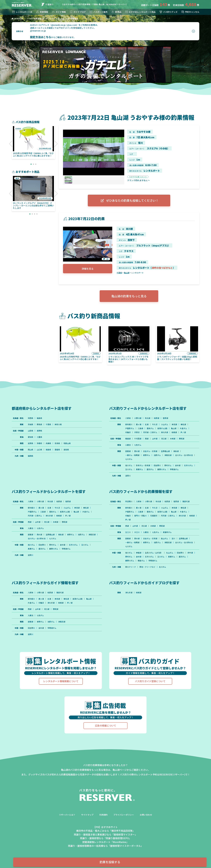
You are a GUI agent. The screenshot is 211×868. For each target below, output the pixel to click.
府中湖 (190, 553)
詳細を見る (88, 269)
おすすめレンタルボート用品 (140, 12)
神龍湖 (139, 553)
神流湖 (174, 424)
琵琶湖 (128, 451)
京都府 (39, 443)
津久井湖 (164, 432)
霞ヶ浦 (139, 424)
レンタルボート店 (22, 12)
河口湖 (164, 439)
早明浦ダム (174, 469)
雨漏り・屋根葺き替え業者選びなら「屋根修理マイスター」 (105, 834)
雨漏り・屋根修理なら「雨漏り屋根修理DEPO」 (106, 838)
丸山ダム (170, 553)
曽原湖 (165, 418)
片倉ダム (183, 428)
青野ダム (147, 455)
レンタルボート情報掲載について (61, 681)
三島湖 (140, 428)
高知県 (66, 450)
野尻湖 (182, 439)
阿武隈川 (129, 501)
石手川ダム (188, 465)
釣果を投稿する (110, 862)
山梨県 (30, 431)
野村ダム (168, 465)
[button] (11, 144)
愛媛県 (57, 450)
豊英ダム (150, 428)
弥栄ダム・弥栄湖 (143, 465)
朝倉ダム (141, 561)
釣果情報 (42, 12)
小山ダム (165, 424)
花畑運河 (154, 516)
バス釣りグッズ (168, 12)
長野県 (39, 431)
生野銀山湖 (165, 451)
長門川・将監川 (140, 516)
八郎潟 (128, 418)
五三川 (128, 532)
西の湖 (137, 451)
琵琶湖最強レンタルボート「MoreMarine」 (105, 842)
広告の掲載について (105, 726)
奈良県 (57, 443)
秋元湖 (148, 418)
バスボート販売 (98, 12)
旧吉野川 (157, 465)
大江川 (137, 532)
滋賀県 (30, 443)
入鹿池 (128, 445)
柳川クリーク (131, 567)
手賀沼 (137, 432)
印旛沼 (128, 432)
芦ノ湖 (183, 432)
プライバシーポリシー (124, 815)
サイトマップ (87, 815)
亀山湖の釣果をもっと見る (129, 296)
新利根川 (129, 424)
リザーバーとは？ (67, 815)
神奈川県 (58, 424)
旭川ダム (129, 465)
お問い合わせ (146, 815)
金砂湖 (178, 465)
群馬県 (39, 424)
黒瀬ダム (139, 469)
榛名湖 (183, 424)
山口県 (39, 450)
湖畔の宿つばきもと (162, 268)
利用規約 (103, 815)
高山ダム (164, 538)
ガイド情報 (59, 12)
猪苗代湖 (186, 501)
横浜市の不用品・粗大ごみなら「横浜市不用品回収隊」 (105, 831)
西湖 (147, 439)
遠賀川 (128, 476)
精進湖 (128, 439)
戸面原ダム (130, 428)
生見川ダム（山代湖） (154, 553)
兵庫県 (48, 443)
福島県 (39, 418)
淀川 (173, 538)
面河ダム (150, 469)
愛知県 (30, 437)
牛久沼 (155, 424)
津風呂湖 (168, 455)
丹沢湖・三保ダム (150, 432)
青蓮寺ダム (167, 532)
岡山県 (30, 450)
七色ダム (138, 445)
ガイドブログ (78, 12)
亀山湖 (127, 273)
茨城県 (30, 424)
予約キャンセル (190, 12)
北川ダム (162, 567)
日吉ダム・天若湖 (150, 451)
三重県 (39, 437)
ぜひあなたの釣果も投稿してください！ (129, 200)
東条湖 (176, 451)
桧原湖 (156, 418)
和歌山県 (67, 443)
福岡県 (30, 456)
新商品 (116, 12)
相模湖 (174, 432)
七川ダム (129, 459)
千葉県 (46, 4)
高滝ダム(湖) (162, 428)
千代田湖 (138, 439)
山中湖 (155, 439)
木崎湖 (173, 439)
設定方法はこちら (41, 37)
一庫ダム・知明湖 (132, 455)
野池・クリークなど (147, 567)
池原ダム (157, 455)
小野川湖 (138, 418)
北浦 (147, 424)
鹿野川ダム (162, 469)
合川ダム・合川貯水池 (184, 455)
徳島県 (48, 450)
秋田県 (30, 418)
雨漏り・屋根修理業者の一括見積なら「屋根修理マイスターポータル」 (105, 846)
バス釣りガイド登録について (150, 681)
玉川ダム (129, 469)
